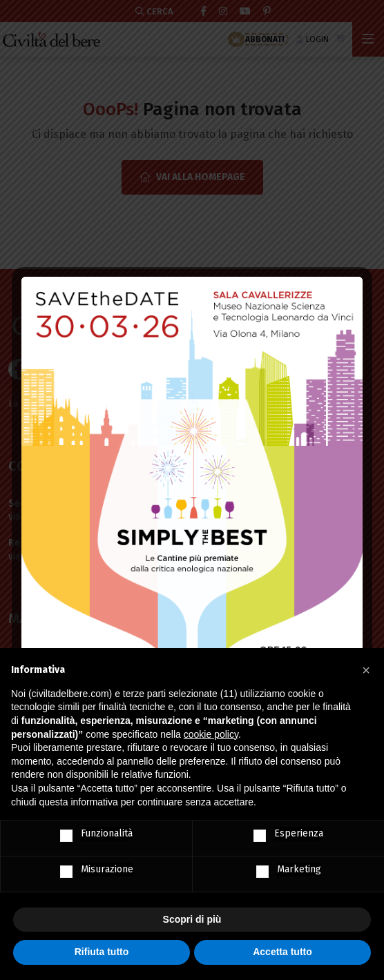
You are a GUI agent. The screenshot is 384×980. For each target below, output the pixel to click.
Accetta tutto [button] (282, 952)
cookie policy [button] (211, 734)
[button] (366, 670)
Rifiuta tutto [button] (102, 952)
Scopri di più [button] (192, 919)
